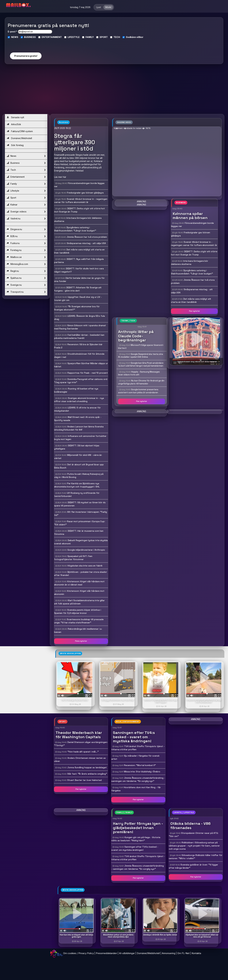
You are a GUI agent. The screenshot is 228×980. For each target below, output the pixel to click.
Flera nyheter (81, 641)
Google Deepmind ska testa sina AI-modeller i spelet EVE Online (141, 356)
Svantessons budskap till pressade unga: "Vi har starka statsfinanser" (79, 621)
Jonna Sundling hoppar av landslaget (87, 767)
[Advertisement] (114, 90)
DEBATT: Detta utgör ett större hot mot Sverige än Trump (194, 253)
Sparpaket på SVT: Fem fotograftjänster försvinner (73, 558)
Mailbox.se (26, 257)
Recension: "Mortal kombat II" (140, 765)
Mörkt (108, 7)
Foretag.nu (26, 250)
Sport (26, 198)
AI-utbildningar (127, 953)
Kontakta (196, 953)
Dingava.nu (26, 229)
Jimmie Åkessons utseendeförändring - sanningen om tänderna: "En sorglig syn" (138, 779)
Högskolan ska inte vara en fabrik (85, 566)
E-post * (12, 32)
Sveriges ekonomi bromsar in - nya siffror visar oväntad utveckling (79, 400)
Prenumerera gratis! (26, 56)
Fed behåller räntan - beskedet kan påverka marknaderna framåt (79, 336)
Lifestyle (26, 191)
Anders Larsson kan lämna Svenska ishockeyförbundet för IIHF (79, 428)
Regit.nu (26, 271)
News (26, 156)
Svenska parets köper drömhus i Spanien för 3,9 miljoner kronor (78, 611)
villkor (140, 37)
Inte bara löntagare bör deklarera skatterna (190, 263)
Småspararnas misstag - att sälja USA (86, 243)
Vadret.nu (26, 219)
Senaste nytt (15, 117)
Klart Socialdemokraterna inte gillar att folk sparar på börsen (79, 602)
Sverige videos (26, 212)
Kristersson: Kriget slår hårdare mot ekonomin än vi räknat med (79, 583)
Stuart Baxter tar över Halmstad (84, 780)
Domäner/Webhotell (19, 138)
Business (26, 163)
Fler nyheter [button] (194, 311)
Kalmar (26, 205)
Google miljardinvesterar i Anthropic (86, 550)
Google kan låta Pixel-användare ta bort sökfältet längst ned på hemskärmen (141, 364)
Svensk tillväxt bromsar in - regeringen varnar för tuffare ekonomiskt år (81, 201)
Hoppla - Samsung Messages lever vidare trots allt (139, 373)
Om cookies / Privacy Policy (78, 953)
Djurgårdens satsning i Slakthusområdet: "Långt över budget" (75, 229)
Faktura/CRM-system (20, 131)
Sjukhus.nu (26, 278)
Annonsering (169, 953)
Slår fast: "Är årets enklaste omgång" (87, 774)
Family (26, 184)
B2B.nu (26, 236)
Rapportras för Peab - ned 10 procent (88, 373)
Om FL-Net (183, 953)
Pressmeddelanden (106, 953)
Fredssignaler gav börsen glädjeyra (85, 193)
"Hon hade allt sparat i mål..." (83, 752)
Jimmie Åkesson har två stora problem (87, 237)
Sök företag (15, 145)
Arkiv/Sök (14, 124)
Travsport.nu (26, 292)
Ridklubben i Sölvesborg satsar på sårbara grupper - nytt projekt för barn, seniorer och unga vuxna (194, 846)
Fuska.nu (26, 243)
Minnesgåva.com (26, 264)
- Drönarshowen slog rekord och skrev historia (196, 362)
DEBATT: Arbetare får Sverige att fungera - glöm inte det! (78, 289)
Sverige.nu (26, 285)
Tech (26, 170)
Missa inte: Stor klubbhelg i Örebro (142, 772)
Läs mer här (60, 177)
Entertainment (26, 177)
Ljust (99, 7)
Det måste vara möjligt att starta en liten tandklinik (191, 300)
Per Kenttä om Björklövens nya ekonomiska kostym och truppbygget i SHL (77, 485)
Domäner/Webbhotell (148, 953)
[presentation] (26, 44)
